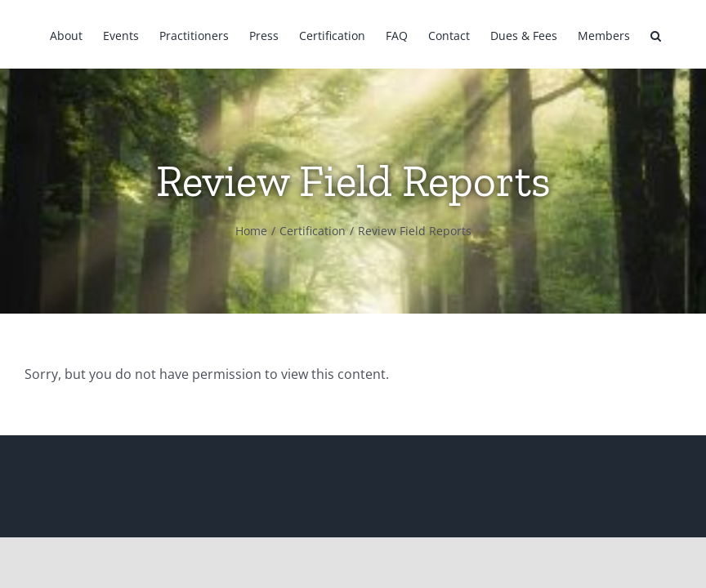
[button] (656, 34)
